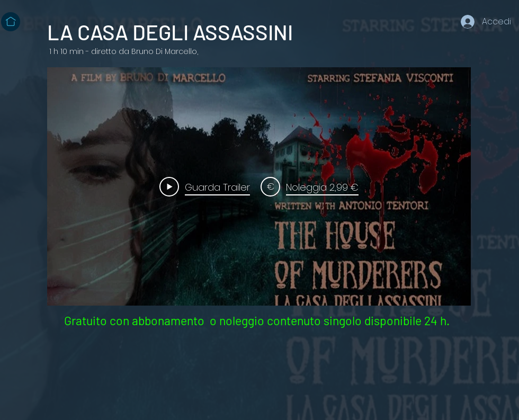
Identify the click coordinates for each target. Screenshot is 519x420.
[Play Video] (205, 186)
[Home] (11, 22)
